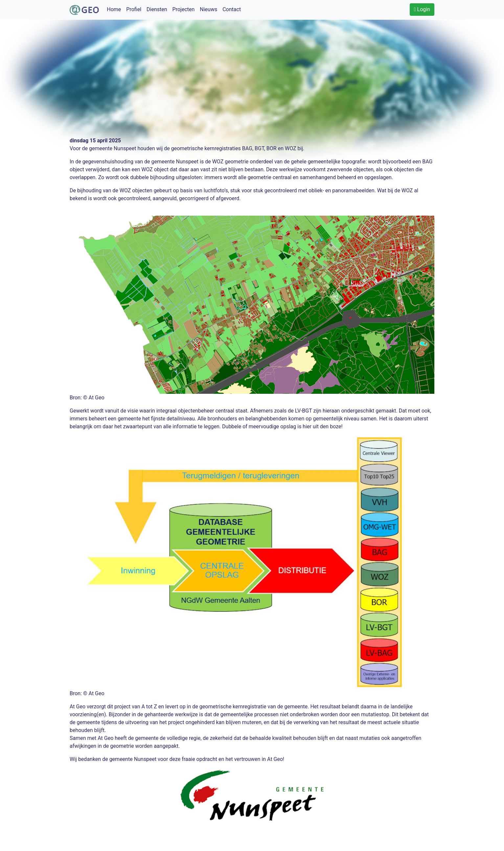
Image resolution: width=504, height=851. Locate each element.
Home (114, 9)
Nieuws (208, 9)
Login (422, 9)
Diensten (157, 9)
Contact (232, 9)
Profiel (134, 9)
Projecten (184, 9)
